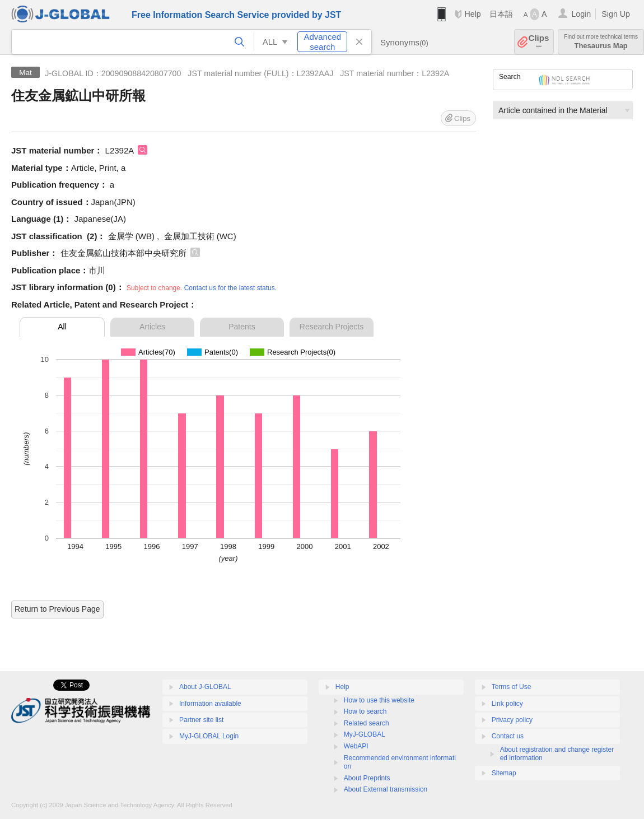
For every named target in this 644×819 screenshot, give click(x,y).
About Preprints (367, 778)
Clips (539, 42)
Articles (152, 327)
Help (472, 14)
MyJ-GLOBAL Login (209, 736)
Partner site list (201, 720)
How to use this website (379, 700)
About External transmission (386, 789)
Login (581, 14)
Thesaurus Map (601, 42)
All (62, 327)
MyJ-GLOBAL (365, 734)
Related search (367, 723)
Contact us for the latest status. (230, 288)
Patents (242, 327)
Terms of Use (512, 687)
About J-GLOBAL (205, 687)
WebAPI (356, 746)
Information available (210, 704)
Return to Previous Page (57, 609)
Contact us (508, 736)
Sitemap (504, 773)
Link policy (507, 704)
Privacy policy (512, 720)
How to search (365, 711)
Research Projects (332, 327)
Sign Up (616, 14)
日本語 (501, 14)
